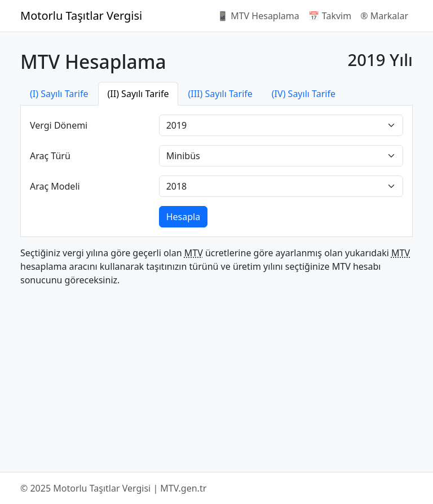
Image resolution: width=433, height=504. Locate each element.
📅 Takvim (330, 16)
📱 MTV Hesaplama (258, 16)
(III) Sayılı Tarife (220, 94)
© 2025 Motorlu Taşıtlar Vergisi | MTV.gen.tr (113, 488)
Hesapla (183, 217)
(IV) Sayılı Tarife (304, 94)
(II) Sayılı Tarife (138, 94)
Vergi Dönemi (59, 125)
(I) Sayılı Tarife (59, 94)
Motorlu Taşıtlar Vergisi (81, 16)
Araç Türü (50, 156)
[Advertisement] (216, 375)
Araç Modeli (55, 186)
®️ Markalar (384, 16)
